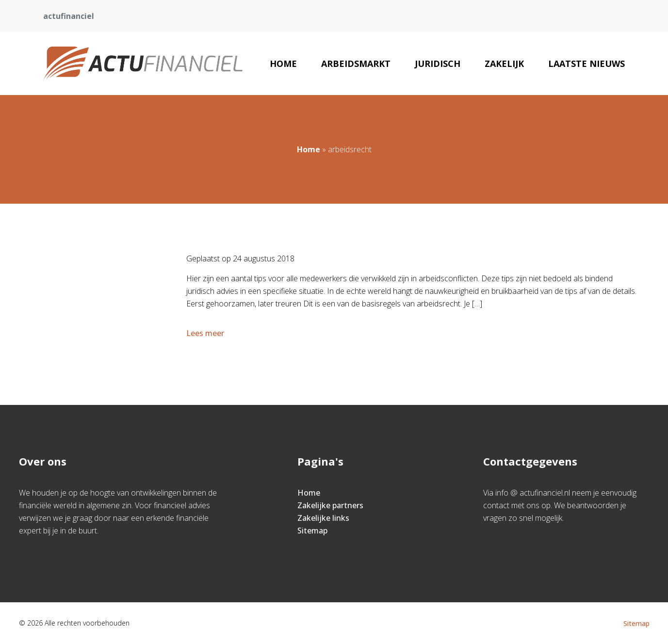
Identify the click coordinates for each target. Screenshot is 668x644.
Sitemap (312, 531)
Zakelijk (504, 64)
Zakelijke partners (330, 505)
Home (283, 64)
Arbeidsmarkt (356, 64)
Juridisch (438, 64)
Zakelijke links (323, 518)
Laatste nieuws (587, 64)
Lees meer (206, 333)
